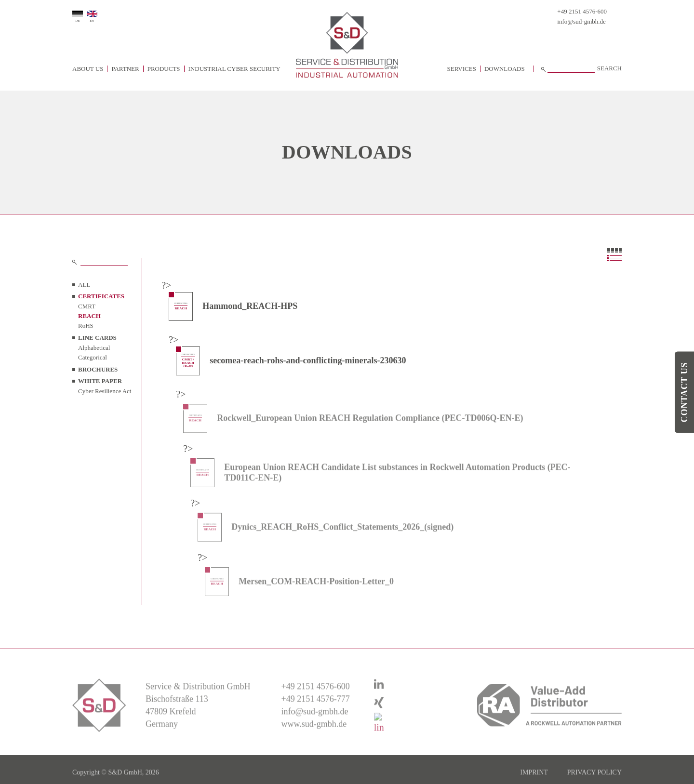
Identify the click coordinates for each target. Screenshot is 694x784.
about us (88, 69)
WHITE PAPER (100, 381)
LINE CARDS (97, 338)
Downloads (505, 69)
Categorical (93, 357)
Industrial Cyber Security (234, 69)
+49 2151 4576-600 (582, 11)
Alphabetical (94, 348)
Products (164, 69)
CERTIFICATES (101, 296)
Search (609, 68)
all (84, 285)
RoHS (86, 326)
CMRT (87, 306)
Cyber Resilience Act (105, 391)
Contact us (684, 392)
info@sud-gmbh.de (581, 21)
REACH (89, 316)
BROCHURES (98, 369)
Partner (125, 69)
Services (462, 69)
